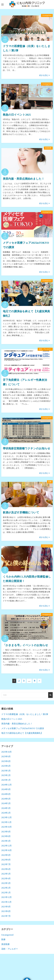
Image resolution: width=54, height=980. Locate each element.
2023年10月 (6, 827)
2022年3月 (6, 883)
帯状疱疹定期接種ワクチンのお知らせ (27, 448)
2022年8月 (6, 860)
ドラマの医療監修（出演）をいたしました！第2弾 (25, 714)
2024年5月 (6, 803)
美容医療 (48, 148)
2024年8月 (6, 794)
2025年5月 (6, 771)
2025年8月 (6, 761)
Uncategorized (47, 15)
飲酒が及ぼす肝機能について (21, 512)
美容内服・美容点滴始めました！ (24, 179)
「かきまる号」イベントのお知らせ (25, 645)
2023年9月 (6, 832)
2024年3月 (6, 808)
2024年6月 (6, 799)
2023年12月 (6, 817)
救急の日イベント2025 (17, 115)
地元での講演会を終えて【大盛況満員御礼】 (22, 733)
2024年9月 (6, 789)
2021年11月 (6, 902)
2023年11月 (6, 822)
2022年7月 (6, 864)
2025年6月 (6, 766)
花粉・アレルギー (45, 349)
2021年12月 (6, 897)
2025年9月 (6, 756)
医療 (50, 482)
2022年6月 (6, 869)
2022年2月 (6, 888)
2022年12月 (6, 846)
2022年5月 (6, 874)
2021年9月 (6, 907)
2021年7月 (6, 916)
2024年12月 (6, 785)
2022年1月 (6, 893)
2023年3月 (6, 841)
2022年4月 (6, 879)
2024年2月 (6, 813)
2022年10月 (6, 850)
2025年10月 (6, 752)
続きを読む (45, 75)
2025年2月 (6, 775)
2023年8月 (6, 836)
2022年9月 (6, 855)
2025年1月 (6, 780)
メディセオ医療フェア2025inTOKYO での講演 (23, 728)
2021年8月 (6, 911)
